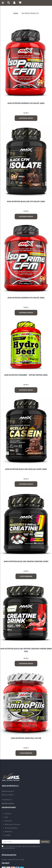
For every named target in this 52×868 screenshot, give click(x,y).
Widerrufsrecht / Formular (12, 824)
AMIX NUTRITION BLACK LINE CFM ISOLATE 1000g (26, 201)
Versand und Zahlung (11, 828)
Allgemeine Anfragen (8, 803)
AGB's (6, 817)
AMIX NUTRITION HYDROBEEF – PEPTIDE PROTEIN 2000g (26, 375)
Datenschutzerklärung (8, 848)
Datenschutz (8, 821)
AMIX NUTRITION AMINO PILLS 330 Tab (26, 738)
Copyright (8, 835)
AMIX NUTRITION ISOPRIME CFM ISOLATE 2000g (26, 298)
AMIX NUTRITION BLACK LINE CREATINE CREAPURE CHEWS (26, 561)
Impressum (8, 814)
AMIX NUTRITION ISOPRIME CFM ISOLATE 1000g (26, 103)
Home (16, 13)
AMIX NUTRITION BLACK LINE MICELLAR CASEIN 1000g (26, 469)
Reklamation (8, 832)
